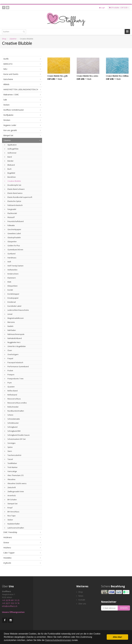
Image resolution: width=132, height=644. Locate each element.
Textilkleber (11, 463)
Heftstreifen (11, 270)
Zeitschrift (10, 487)
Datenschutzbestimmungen (58, 640)
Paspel (9, 358)
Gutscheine (8, 79)
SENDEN (124, 608)
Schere (9, 415)
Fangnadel (10, 209)
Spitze (9, 447)
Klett (8, 282)
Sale (5, 100)
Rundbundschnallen (14, 411)
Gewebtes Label (13, 233)
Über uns (81, 604)
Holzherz (7, 548)
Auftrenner (10, 153)
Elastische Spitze (13, 201)
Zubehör (13, 39)
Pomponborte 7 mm (14, 379)
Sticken (6, 105)
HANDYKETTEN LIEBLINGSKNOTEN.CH (21, 89)
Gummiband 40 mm (14, 250)
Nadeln (9, 326)
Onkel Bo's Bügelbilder (15, 346)
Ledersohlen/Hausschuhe (17, 310)
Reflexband (11, 395)
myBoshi (7, 563)
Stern (8, 451)
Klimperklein (11, 286)
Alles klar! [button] (117, 637)
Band (8, 157)
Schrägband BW (12, 431)
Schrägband (11, 427)
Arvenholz (10, 495)
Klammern (10, 278)
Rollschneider (12, 407)
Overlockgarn (11, 354)
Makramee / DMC (11, 95)
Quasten (10, 387)
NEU (5, 69)
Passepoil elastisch (14, 362)
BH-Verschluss (12, 512)
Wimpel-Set (8, 135)
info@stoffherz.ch (10, 606)
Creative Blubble (13, 181)
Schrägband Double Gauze (17, 435)
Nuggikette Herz (12, 342)
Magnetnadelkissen (14, 318)
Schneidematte (12, 419)
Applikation (11, 145)
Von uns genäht (10, 130)
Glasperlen (11, 241)
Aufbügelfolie (11, 149)
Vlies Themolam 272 (14, 475)
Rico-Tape (10, 516)
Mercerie (10, 322)
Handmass (10, 258)
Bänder (9, 161)
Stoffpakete (8, 115)
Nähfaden (10, 330)
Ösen (8, 350)
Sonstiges (10, 443)
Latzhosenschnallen (14, 528)
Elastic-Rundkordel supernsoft (18, 197)
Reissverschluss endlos (16, 403)
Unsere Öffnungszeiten (13, 612)
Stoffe (6, 59)
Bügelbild (10, 173)
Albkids (6, 84)
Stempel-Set (11, 504)
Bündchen (10, 177)
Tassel (9, 459)
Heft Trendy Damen (14, 266)
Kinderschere (11, 274)
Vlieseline (10, 479)
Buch (8, 169)
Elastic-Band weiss (13, 193)
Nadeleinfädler (12, 524)
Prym (8, 383)
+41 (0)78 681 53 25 (11, 600)
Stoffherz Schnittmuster (14, 110)
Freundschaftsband (14, 221)
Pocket (9, 371)
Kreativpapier (12, 298)
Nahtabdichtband (13, 338)
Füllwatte (10, 225)
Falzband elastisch (14, 205)
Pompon (9, 375)
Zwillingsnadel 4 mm (14, 491)
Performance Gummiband (17, 366)
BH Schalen (11, 500)
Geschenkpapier (13, 229)
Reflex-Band (11, 391)
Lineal (8, 314)
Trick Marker (11, 467)
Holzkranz (8, 537)
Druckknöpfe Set (13, 185)
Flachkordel (11, 213)
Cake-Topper (9, 553)
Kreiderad (10, 302)
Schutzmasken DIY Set (15, 439)
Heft (8, 262)
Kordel (9, 290)
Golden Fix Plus (12, 246)
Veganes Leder (10, 125)
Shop (4, 39)
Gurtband (10, 254)
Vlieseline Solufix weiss (15, 483)
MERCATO (8, 64)
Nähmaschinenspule (14, 334)
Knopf (8, 508)
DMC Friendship (10, 532)
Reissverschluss (13, 399)
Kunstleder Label (13, 306)
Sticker (9, 520)
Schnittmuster (12, 423)
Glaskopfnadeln (13, 237)
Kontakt (81, 600)
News (80, 596)
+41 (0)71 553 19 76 (11, 603)
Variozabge (11, 471)
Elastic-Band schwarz (15, 189)
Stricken (7, 120)
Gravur (6, 542)
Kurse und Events (11, 74)
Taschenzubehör (13, 455)
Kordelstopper (12, 294)
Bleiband (10, 165)
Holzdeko (7, 558)
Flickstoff (10, 217)
